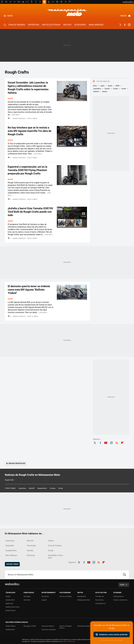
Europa (116, 89)
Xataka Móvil (10, 600)
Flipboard (122, 443)
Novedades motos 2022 (55, 557)
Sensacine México (48, 626)
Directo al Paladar (66, 596)
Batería (105, 92)
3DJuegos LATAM (30, 626)
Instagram (129, 25)
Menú (10, 16)
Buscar (124, 575)
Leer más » (16, 115)
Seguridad (10, 546)
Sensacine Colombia (49, 630)
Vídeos (51, 541)
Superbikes (97, 89)
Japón (102, 86)
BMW (118, 86)
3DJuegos (27, 596)
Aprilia (110, 86)
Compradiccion (100, 603)
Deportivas (34, 25)
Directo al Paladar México (66, 627)
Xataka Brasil (10, 630)
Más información (69, 641)
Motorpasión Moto (84, 600)
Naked (10, 99)
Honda (124, 89)
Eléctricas (31, 555)
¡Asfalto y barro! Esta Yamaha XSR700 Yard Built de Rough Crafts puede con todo (30, 212)
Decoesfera (99, 600)
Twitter (120, 25)
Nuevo (124, 16)
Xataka (8, 596)
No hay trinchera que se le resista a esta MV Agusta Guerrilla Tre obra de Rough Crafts (30, 131)
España (107, 89)
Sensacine (45, 596)
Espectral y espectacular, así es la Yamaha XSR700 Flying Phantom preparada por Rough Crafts (28, 170)
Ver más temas (12, 564)
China (95, 86)
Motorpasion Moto (67, 12)
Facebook (125, 25)
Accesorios (80, 25)
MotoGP (67, 25)
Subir (122, 585)
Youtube (106, 443)
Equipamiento (42, 488)
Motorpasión (82, 596)
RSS (117, 443)
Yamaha (53, 488)
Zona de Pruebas (17, 25)
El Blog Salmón (118, 596)
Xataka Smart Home (12, 607)
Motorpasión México (84, 626)
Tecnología (31, 546)
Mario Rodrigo (19, 118)
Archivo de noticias (17, 463)
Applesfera (9, 603)
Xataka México (11, 626)
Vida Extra (27, 600)
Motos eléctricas (51, 25)
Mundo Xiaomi (10, 610)
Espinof (44, 600)
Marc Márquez (96, 25)
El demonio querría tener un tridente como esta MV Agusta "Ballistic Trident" (29, 290)
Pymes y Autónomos (120, 600)
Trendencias (100, 596)
